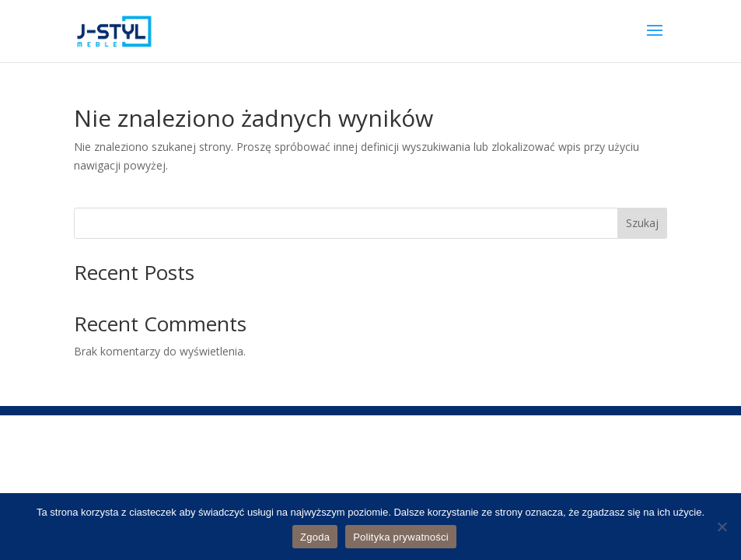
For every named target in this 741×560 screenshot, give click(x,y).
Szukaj (642, 223)
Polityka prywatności (401, 537)
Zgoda (315, 537)
